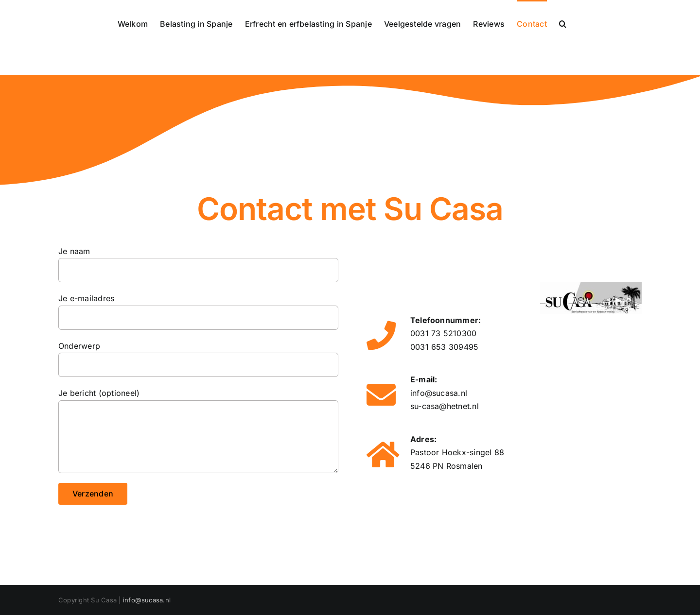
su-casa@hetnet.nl (445, 406)
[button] (563, 23)
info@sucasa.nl (439, 393)
